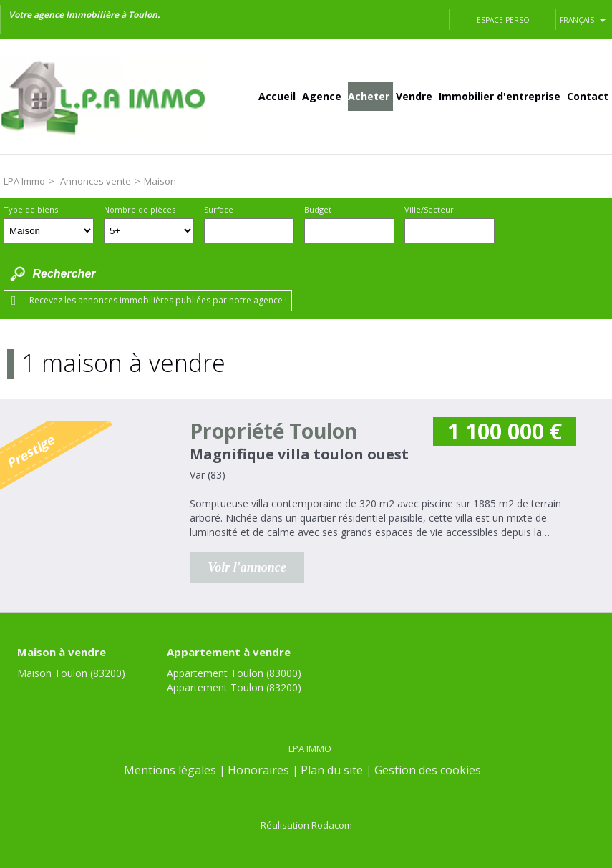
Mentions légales (170, 770)
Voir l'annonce (247, 567)
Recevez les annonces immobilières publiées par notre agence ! (158, 300)
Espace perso (503, 20)
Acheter (369, 96)
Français (577, 20)
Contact (588, 96)
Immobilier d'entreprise (500, 96)
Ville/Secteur (429, 209)
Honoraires (258, 770)
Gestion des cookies (428, 770)
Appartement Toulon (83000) (234, 673)
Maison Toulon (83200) (71, 673)
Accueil (277, 96)
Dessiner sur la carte (514, 231)
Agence (322, 96)
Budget (318, 209)
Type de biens (31, 209)
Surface (219, 209)
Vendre (414, 96)
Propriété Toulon (273, 431)
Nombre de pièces (140, 209)
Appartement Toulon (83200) (234, 687)
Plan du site (332, 770)
